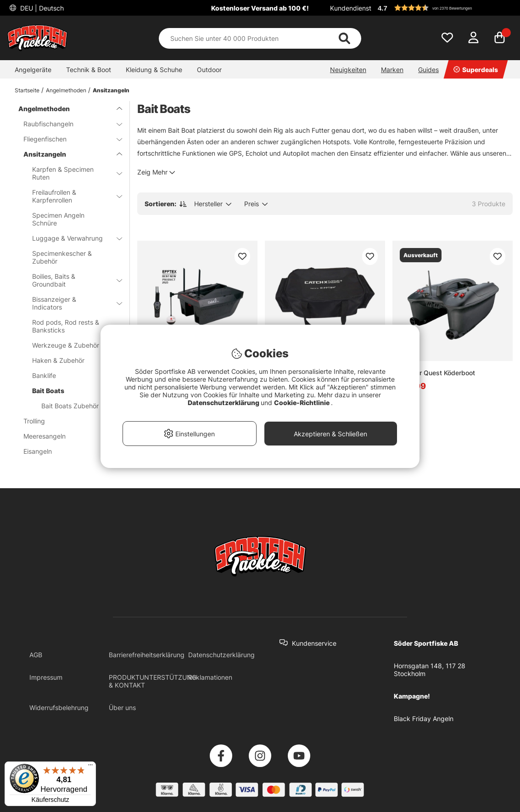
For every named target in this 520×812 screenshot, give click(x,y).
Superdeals (476, 70)
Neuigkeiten (348, 70)
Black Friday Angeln (424, 719)
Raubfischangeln (67, 124)
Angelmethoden (66, 90)
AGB (36, 655)
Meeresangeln (67, 436)
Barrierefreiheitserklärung (147, 655)
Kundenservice (314, 643)
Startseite (27, 90)
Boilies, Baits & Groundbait (72, 280)
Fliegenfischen (67, 139)
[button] (444, 8)
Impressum (46, 677)
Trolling (67, 421)
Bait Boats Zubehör (70, 406)
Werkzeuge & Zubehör (72, 345)
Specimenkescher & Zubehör (62, 257)
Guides (428, 70)
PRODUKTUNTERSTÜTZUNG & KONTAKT (153, 681)
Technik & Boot (89, 70)
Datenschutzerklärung (221, 655)
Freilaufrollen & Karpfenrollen (72, 196)
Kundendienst (351, 8)
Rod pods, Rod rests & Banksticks (72, 326)
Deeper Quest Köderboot (437, 373)
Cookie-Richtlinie (302, 403)
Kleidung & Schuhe (154, 70)
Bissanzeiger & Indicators (72, 303)
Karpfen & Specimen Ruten (72, 173)
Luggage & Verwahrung (72, 238)
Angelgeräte (33, 70)
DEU (41, 8)
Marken (392, 70)
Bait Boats (72, 391)
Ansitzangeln (111, 90)
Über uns (122, 708)
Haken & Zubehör (72, 360)
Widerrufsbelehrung (59, 708)
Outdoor (209, 70)
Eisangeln (67, 451)
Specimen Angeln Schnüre (58, 219)
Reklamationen (210, 677)
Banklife (72, 375)
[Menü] (90, 767)
